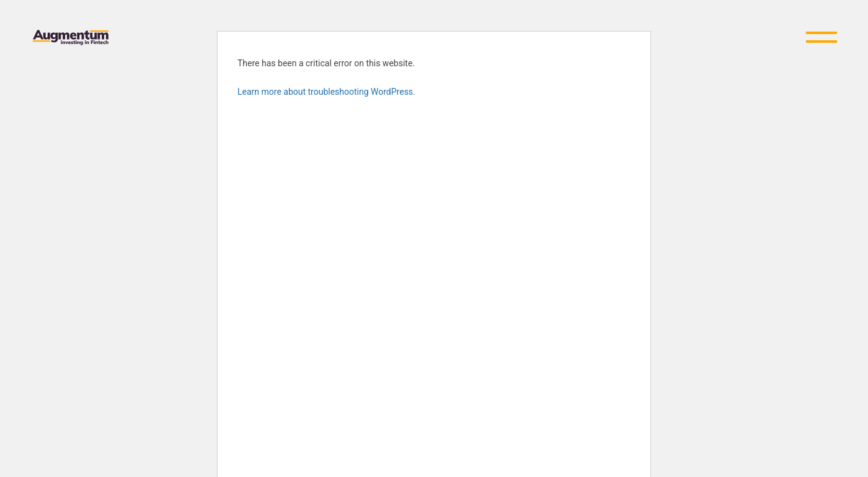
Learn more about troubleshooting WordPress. (326, 92)
